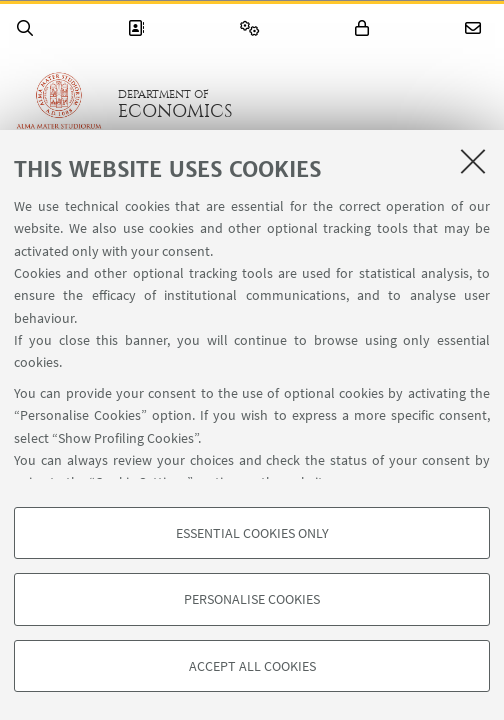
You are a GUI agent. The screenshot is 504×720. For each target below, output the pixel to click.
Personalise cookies (252, 599)
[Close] (473, 161)
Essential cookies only (252, 533)
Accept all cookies (252, 666)
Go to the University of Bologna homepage (59, 104)
